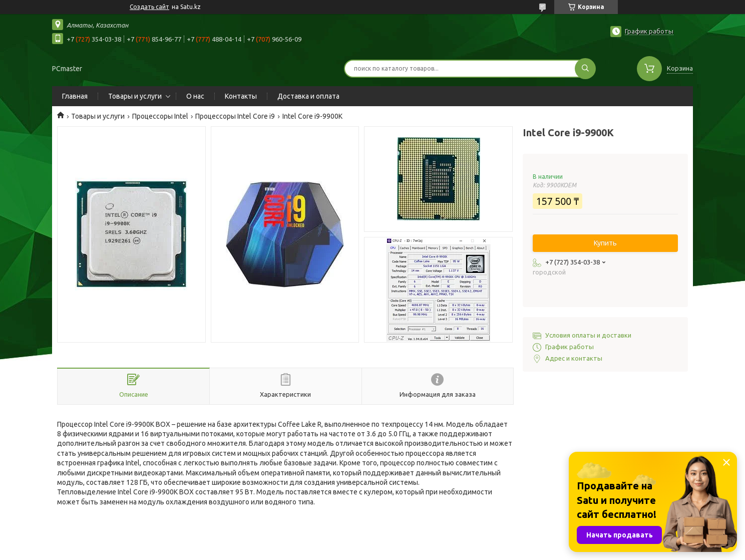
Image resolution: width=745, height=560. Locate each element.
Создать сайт (149, 7)
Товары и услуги (135, 96)
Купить (605, 243)
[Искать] (585, 69)
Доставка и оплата (308, 96)
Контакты (241, 96)
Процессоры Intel (160, 116)
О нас (195, 96)
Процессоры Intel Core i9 (235, 116)
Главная (75, 96)
